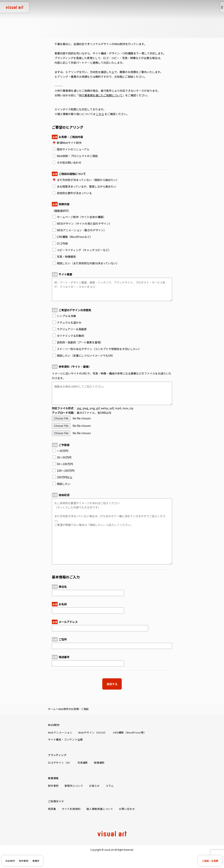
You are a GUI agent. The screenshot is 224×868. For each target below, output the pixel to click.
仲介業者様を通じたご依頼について (101, 95)
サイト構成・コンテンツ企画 (65, 739)
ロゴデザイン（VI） (60, 763)
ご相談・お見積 (210, 861)
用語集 (52, 809)
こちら (100, 114)
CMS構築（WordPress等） (130, 732)
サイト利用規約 (71, 809)
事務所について (74, 786)
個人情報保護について (100, 809)
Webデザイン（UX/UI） (93, 732)
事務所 (36, 861)
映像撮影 (99, 763)
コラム (110, 786)
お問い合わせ (127, 809)
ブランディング (57, 755)
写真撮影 (83, 763)
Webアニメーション (60, 732)
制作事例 (24, 861)
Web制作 (10, 861)
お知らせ (94, 786)
